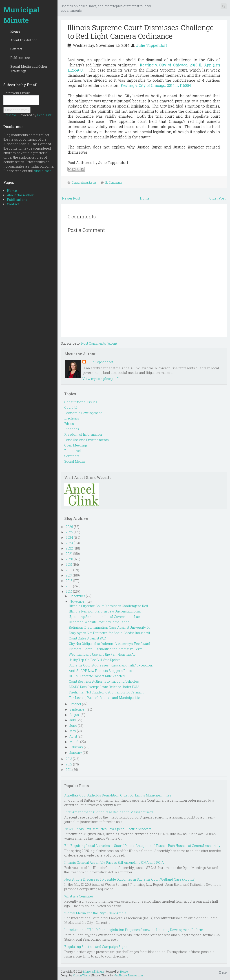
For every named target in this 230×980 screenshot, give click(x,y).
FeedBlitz (44, 115)
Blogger (124, 971)
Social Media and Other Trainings (29, 69)
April (73, 736)
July (73, 720)
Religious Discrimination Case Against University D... (110, 627)
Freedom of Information (83, 434)
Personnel (73, 451)
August (75, 715)
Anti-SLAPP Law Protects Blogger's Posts (100, 671)
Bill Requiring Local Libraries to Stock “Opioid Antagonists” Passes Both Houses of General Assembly (142, 846)
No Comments (113, 182)
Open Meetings (76, 445)
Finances (72, 429)
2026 (69, 527)
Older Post (217, 198)
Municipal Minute (22, 15)
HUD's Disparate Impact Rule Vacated (97, 676)
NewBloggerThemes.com (128, 975)
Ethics (69, 424)
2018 (69, 570)
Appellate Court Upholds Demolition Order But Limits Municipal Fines (118, 795)
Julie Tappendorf (152, 45)
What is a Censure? (79, 896)
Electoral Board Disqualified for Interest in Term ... (107, 649)
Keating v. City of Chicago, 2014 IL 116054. (157, 85)
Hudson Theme (82, 975)
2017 (69, 575)
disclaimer (42, 171)
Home (15, 31)
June (73, 725)
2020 (69, 559)
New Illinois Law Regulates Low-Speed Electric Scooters (108, 829)
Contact (16, 49)
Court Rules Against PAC (87, 638)
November (78, 601)
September (78, 709)
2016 (69, 581)
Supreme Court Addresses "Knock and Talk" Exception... (111, 665)
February (76, 747)
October (75, 704)
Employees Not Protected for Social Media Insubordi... (110, 633)
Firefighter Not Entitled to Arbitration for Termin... (107, 692)
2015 (69, 586)
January (76, 752)
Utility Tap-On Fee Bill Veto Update (95, 660)
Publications (20, 58)
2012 (69, 764)
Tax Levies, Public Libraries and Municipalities (105, 698)
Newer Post (71, 198)
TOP (223, 973)
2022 (69, 548)
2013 (69, 759)
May (73, 731)
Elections (72, 418)
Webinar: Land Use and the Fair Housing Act (103, 654)
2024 (69, 537)
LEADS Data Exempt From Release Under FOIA (104, 687)
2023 (69, 543)
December (77, 596)
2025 (69, 532)
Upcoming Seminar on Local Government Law (105, 617)
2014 (69, 591)
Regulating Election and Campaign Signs (96, 947)
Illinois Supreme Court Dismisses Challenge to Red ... (110, 606)
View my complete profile (102, 379)
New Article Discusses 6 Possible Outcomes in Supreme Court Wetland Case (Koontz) (130, 879)
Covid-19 (71, 407)
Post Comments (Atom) (99, 343)
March (74, 742)
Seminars (72, 456)
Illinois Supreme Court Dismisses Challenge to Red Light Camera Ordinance (141, 32)
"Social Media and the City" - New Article (95, 913)
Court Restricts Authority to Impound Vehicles (104, 681)
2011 (69, 770)
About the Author (24, 40)
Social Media (74, 461)
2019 (69, 564)
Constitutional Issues (84, 182)
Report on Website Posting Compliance (99, 622)
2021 (69, 554)
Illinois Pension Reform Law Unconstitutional (105, 611)
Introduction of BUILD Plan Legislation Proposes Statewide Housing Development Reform (134, 930)
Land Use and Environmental (87, 440)
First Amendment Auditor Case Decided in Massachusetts (109, 812)
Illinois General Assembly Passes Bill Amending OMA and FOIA (114, 862)
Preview (10, 115)
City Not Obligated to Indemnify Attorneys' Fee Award (109, 644)
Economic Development (83, 413)
